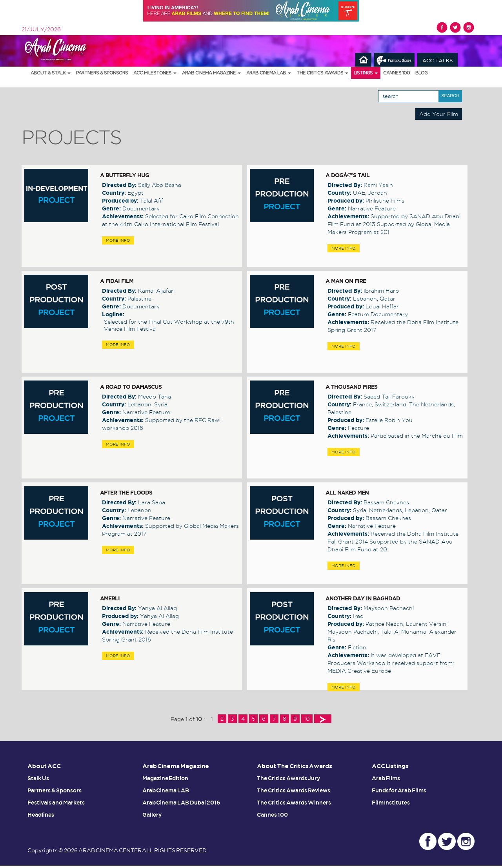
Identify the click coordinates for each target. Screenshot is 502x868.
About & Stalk (51, 73)
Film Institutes (391, 802)
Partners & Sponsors (102, 73)
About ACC (44, 766)
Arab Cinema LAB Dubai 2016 (181, 802)
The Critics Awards (322, 73)
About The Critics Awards (295, 766)
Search (450, 96)
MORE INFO (118, 240)
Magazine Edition (166, 778)
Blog (421, 73)
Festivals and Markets (56, 802)
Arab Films (386, 778)
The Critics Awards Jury (288, 778)
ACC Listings (391, 766)
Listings (366, 73)
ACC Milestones (155, 73)
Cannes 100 (397, 73)
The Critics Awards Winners (294, 802)
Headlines (41, 814)
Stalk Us (38, 778)
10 (307, 719)
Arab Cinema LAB (269, 73)
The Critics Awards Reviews (294, 790)
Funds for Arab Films (399, 790)
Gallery (152, 814)
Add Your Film (439, 114)
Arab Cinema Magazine (211, 73)
